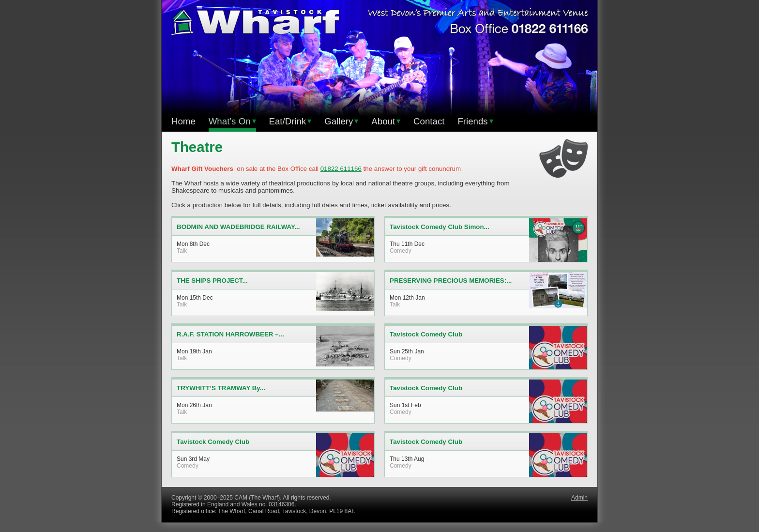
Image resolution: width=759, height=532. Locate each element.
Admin (579, 498)
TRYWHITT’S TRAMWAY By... (221, 388)
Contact (429, 121)
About (386, 121)
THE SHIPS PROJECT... (212, 281)
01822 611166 (341, 169)
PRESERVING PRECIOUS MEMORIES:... (451, 281)
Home (183, 121)
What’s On (232, 121)
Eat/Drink (290, 121)
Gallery (341, 121)
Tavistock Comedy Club (426, 334)
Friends (475, 121)
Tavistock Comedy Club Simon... (440, 227)
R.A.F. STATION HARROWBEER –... (230, 334)
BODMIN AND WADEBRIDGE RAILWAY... (238, 227)
